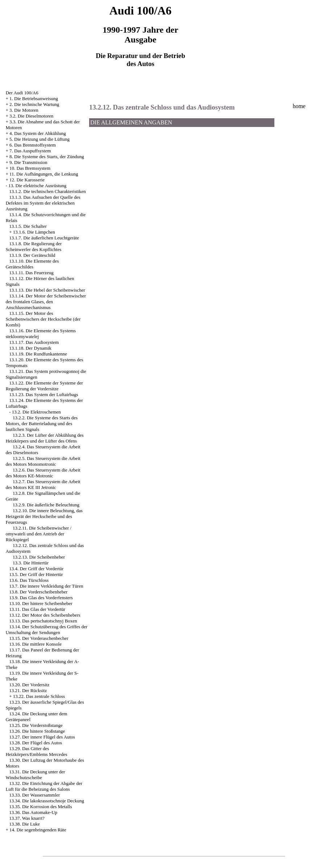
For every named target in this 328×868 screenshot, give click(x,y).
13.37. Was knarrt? (27, 818)
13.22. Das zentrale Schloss (39, 696)
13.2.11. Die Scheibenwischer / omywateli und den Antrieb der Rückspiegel (38, 534)
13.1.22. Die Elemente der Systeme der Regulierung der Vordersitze (44, 386)
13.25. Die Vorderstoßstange (36, 725)
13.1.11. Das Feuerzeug (31, 273)
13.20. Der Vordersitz (29, 685)
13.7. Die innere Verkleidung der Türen (46, 586)
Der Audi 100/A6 (22, 93)
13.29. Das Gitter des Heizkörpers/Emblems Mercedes (36, 751)
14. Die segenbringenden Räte (38, 830)
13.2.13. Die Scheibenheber (39, 557)
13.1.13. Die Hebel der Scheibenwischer (47, 290)
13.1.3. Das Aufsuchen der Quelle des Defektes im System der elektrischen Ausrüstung (43, 203)
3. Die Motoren (24, 110)
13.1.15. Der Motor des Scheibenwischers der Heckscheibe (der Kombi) (43, 319)
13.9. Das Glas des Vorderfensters (41, 598)
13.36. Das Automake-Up (33, 812)
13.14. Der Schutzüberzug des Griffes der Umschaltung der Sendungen (46, 630)
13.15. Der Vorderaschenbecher (39, 638)
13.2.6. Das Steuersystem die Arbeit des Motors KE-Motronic (43, 473)
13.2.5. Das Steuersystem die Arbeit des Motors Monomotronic (43, 461)
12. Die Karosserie (27, 180)
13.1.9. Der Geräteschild (32, 255)
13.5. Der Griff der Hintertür (36, 574)
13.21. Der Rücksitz (28, 690)
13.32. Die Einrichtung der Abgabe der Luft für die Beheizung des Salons (44, 786)
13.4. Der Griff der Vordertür (36, 569)
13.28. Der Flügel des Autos (36, 743)
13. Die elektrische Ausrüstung (37, 186)
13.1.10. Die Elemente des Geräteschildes (32, 264)
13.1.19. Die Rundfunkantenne (38, 354)
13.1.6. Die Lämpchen (34, 232)
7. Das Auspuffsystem (30, 151)
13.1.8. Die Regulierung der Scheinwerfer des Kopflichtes (34, 246)
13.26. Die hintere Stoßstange (37, 731)
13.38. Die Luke (24, 824)
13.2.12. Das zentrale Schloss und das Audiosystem (162, 107)
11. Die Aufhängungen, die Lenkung (44, 174)
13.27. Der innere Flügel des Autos (42, 737)
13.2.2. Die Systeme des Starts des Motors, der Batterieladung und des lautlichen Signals (41, 423)
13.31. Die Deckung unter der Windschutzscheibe (35, 775)
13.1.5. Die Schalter (28, 226)
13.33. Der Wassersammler (34, 795)
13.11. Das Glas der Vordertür (37, 609)
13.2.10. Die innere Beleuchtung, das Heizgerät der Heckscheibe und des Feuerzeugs (44, 516)
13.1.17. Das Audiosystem (34, 342)
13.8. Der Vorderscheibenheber (38, 592)
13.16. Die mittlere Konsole (35, 644)
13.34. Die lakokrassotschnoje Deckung (47, 801)
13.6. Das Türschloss (29, 580)
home (299, 106)
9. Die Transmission (28, 162)
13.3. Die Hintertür (31, 563)
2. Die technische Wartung (34, 104)
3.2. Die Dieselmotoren (31, 116)
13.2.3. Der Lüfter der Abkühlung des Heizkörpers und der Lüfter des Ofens (44, 438)
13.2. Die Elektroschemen (36, 412)
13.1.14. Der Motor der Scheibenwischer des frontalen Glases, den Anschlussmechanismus (46, 302)
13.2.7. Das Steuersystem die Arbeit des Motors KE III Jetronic (43, 484)
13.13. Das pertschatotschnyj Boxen (43, 621)
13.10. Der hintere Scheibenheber (41, 603)
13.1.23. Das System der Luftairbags (43, 394)
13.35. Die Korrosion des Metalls (40, 807)
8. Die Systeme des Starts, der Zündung (47, 157)
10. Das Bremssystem (30, 168)
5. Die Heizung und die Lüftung (40, 139)
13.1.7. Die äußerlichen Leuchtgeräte (44, 238)
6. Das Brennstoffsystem (33, 145)
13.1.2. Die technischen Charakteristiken (47, 191)
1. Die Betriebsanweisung (34, 98)
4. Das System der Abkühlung (38, 133)
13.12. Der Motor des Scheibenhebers (45, 615)
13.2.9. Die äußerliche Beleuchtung (46, 505)
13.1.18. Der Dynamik (30, 348)
